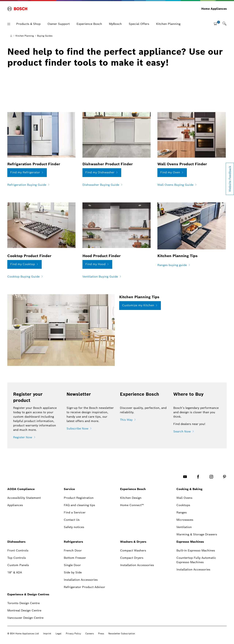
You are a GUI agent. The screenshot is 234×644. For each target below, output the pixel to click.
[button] (9, 24)
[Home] (11, 36)
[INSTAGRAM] (211, 476)
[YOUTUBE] (185, 476)
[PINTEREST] (224, 476)
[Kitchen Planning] (25, 36)
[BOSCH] (17, 9)
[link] (224, 24)
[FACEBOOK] (198, 476)
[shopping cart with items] (217, 24)
